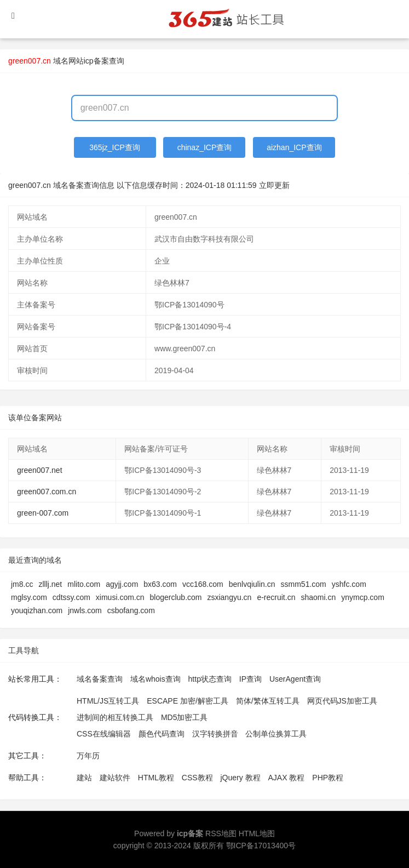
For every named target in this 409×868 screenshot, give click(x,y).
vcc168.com (203, 584)
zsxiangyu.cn (229, 597)
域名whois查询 (155, 679)
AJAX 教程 (287, 778)
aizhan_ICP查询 (294, 147)
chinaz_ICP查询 (205, 147)
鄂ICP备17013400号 (261, 846)
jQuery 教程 (240, 778)
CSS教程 (197, 778)
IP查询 (250, 679)
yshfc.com (349, 584)
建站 (84, 778)
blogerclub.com (176, 597)
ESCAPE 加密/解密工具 (188, 701)
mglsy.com (29, 597)
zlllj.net (50, 584)
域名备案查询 (100, 679)
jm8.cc (22, 584)
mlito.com (84, 584)
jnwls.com (85, 610)
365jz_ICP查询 (115, 147)
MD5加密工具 (185, 717)
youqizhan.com (37, 610)
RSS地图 (221, 833)
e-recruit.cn (276, 597)
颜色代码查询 (162, 734)
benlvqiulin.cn (252, 584)
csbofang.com (131, 610)
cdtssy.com (71, 597)
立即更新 (274, 185)
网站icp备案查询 (96, 61)
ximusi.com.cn (120, 597)
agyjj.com (122, 584)
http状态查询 (210, 679)
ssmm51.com (304, 584)
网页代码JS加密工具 (342, 701)
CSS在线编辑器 (104, 734)
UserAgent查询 (295, 679)
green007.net (40, 470)
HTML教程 (156, 778)
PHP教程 (328, 778)
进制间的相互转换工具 (115, 717)
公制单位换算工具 (276, 734)
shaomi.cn (318, 597)
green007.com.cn (47, 492)
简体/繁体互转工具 (268, 701)
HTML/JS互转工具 (108, 701)
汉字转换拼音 (215, 734)
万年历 (88, 756)
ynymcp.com (363, 597)
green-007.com (43, 513)
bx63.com (160, 584)
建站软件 (115, 778)
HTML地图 (257, 833)
